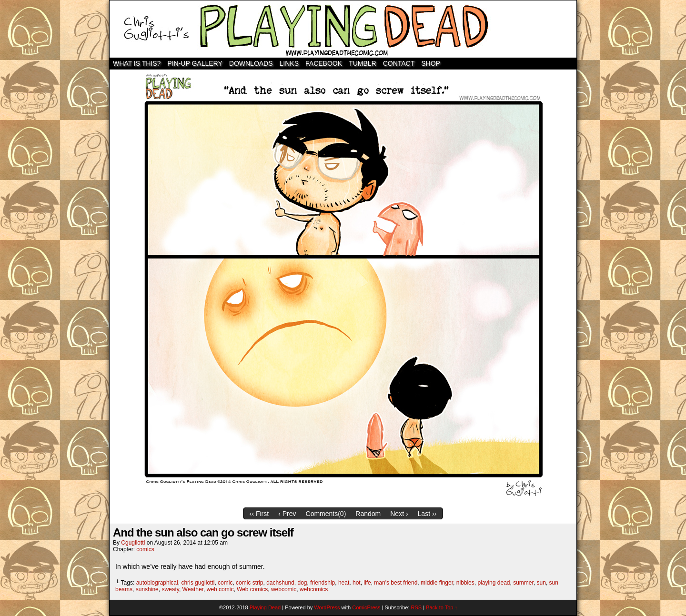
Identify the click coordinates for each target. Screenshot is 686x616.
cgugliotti (133, 543)
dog (303, 583)
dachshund (280, 583)
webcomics (314, 589)
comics (145, 549)
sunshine (147, 589)
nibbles (465, 583)
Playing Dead (343, 29)
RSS (417, 607)
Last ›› (427, 514)
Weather (193, 589)
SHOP (431, 63)
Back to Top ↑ (442, 607)
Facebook (324, 63)
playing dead (494, 583)
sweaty (170, 589)
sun (541, 583)
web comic (220, 589)
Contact (399, 63)
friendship (323, 583)
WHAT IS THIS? (137, 63)
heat (344, 583)
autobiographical (157, 583)
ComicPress (366, 607)
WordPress (327, 607)
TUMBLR (363, 63)
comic (225, 583)
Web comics (252, 589)
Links (289, 63)
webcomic (284, 589)
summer (523, 583)
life (367, 583)
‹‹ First (259, 514)
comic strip (249, 583)
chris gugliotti (198, 583)
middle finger (437, 583)
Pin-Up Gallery (195, 63)
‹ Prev (287, 514)
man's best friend (396, 583)
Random (368, 514)
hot (357, 583)
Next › (399, 514)
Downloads (251, 63)
